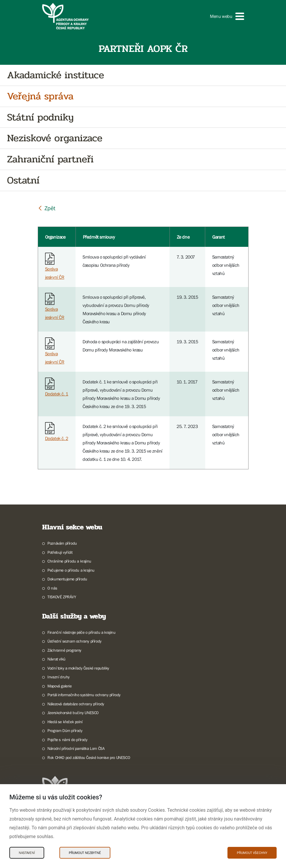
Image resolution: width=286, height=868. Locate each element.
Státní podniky (40, 117)
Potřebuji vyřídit (60, 552)
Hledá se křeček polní (65, 722)
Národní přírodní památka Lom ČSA (76, 748)
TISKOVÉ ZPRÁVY (62, 597)
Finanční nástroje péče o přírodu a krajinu (81, 632)
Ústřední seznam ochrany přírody (75, 641)
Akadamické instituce (55, 75)
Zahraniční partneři (50, 159)
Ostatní (23, 180)
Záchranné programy (64, 650)
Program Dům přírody (65, 731)
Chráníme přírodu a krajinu (69, 561)
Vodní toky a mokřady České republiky (78, 668)
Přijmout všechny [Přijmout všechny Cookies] (252, 853)
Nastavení (27, 853)
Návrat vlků (56, 659)
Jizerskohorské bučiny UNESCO (73, 713)
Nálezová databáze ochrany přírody (76, 704)
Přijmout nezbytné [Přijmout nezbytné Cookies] (85, 853)
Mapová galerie (59, 686)
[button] (227, 16)
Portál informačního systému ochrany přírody (84, 695)
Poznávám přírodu (62, 543)
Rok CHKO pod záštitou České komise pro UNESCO (89, 757)
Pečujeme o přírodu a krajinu (71, 570)
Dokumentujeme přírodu (67, 579)
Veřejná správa (40, 96)
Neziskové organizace (55, 138)
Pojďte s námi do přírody (67, 740)
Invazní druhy (59, 677)
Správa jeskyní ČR (55, 267)
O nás (52, 588)
